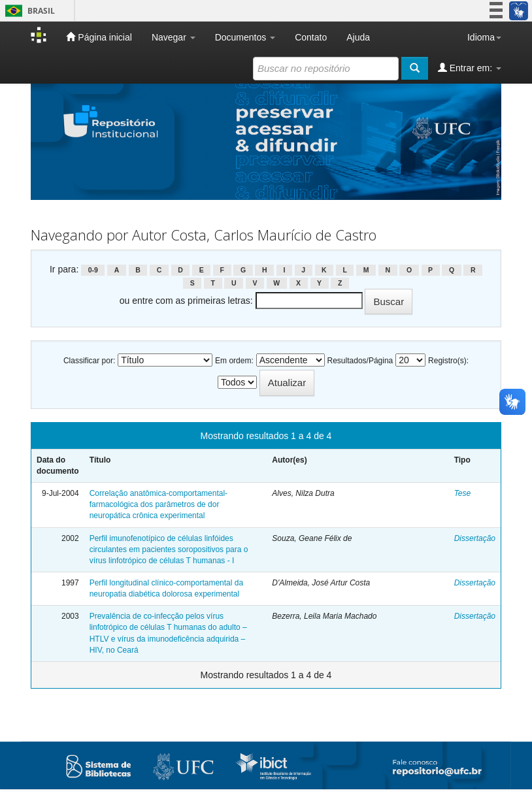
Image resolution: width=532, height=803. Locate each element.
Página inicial (99, 37)
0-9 (93, 270)
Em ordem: (234, 361)
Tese (463, 493)
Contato (311, 37)
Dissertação (475, 538)
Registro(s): (448, 361)
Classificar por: (89, 361)
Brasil (28, 11)
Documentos (245, 37)
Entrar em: (470, 68)
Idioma (484, 37)
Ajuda (358, 37)
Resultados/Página (360, 361)
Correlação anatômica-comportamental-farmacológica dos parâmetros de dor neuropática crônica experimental (158, 504)
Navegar (174, 37)
